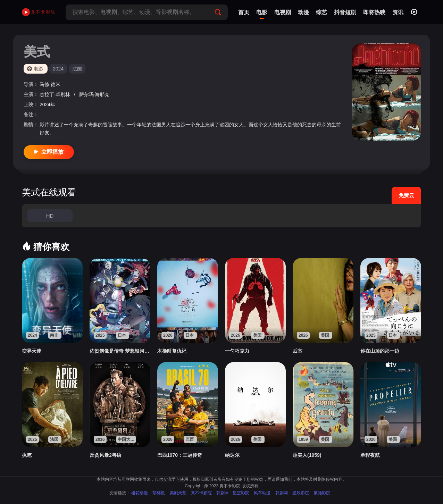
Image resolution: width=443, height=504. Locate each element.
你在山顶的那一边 (380, 351)
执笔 (27, 455)
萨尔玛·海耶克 (94, 94)
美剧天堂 (178, 493)
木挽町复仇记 (172, 351)
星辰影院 (301, 493)
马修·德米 (50, 84)
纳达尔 (232, 455)
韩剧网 (282, 493)
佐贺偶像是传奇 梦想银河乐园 (120, 351)
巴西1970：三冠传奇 (180, 455)
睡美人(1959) (307, 455)
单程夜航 (370, 455)
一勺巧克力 (237, 351)
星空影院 (241, 493)
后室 (298, 351)
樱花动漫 (140, 493)
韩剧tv (222, 493)
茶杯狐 (159, 493)
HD (50, 216)
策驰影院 (322, 493)
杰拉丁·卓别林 (56, 94)
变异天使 (32, 351)
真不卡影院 (201, 493)
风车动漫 (262, 493)
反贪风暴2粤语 (106, 455)
